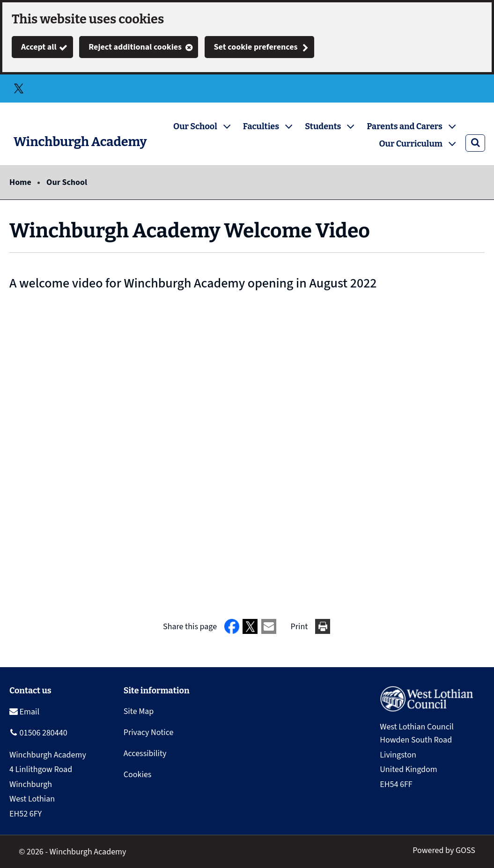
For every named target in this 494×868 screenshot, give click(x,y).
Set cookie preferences (256, 47)
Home (20, 182)
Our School (67, 182)
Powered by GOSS (444, 850)
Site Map (139, 711)
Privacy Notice (149, 732)
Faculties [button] (261, 126)
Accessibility (145, 754)
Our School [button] (195, 126)
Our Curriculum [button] (411, 144)
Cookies (138, 775)
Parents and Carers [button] (405, 126)
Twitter (19, 88)
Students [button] (323, 126)
